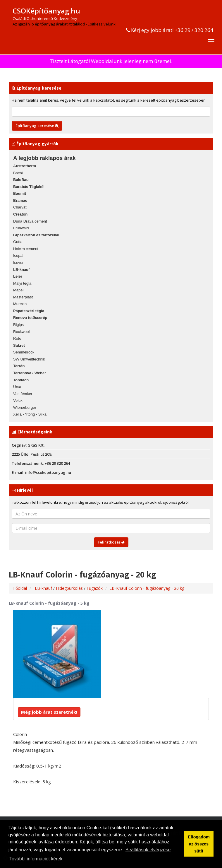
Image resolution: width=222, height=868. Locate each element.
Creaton (20, 214)
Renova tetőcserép (30, 318)
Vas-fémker (23, 394)
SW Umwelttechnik (29, 359)
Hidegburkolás (70, 588)
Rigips (18, 325)
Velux (18, 400)
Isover (18, 263)
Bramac (20, 200)
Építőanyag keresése (37, 126)
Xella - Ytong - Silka (30, 414)
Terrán (19, 366)
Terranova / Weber (30, 373)
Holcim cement (26, 249)
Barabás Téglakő (28, 187)
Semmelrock (24, 352)
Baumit (20, 193)
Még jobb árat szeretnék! (49, 712)
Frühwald (21, 228)
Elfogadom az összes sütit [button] (199, 844)
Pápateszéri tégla (29, 311)
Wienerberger (25, 407)
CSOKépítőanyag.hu (46, 11)
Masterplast (23, 297)
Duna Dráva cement (30, 221)
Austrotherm (25, 166)
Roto (17, 338)
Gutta (18, 242)
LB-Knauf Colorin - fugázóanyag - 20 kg (147, 588)
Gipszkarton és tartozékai (36, 235)
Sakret (19, 345)
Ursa (17, 387)
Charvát (20, 207)
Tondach (21, 380)
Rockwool (21, 332)
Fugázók (95, 588)
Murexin (20, 304)
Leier (18, 276)
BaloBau (21, 180)
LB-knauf (21, 270)
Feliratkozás (111, 542)
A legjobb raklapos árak (44, 158)
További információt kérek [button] (36, 859)
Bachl (18, 173)
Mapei (18, 290)
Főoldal (20, 588)
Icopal (18, 256)
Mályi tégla (22, 283)
